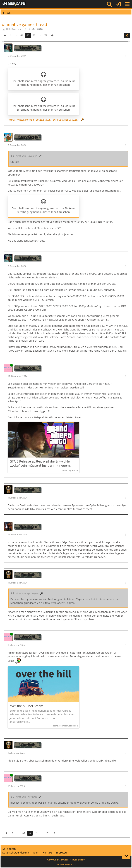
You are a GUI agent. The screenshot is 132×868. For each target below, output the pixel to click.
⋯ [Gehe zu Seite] (16, 35)
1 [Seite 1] (11, 35)
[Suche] (109, 4)
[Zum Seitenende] (126, 856)
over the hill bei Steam (26, 706)
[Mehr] (126, 56)
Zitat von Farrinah (26, 797)
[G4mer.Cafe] (14, 4)
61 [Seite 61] (22, 35)
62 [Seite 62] (28, 35)
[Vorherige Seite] (5, 36)
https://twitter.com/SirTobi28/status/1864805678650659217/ (44, 120)
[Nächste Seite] (52, 36)
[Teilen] (127, 35)
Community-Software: (66, 860)
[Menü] (127, 4)
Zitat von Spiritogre (27, 593)
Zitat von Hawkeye (26, 156)
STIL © (66, 864)
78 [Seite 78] (46, 35)
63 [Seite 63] (34, 35)
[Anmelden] (118, 4)
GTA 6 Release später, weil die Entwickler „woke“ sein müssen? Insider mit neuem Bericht (40, 463)
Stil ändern (9, 849)
